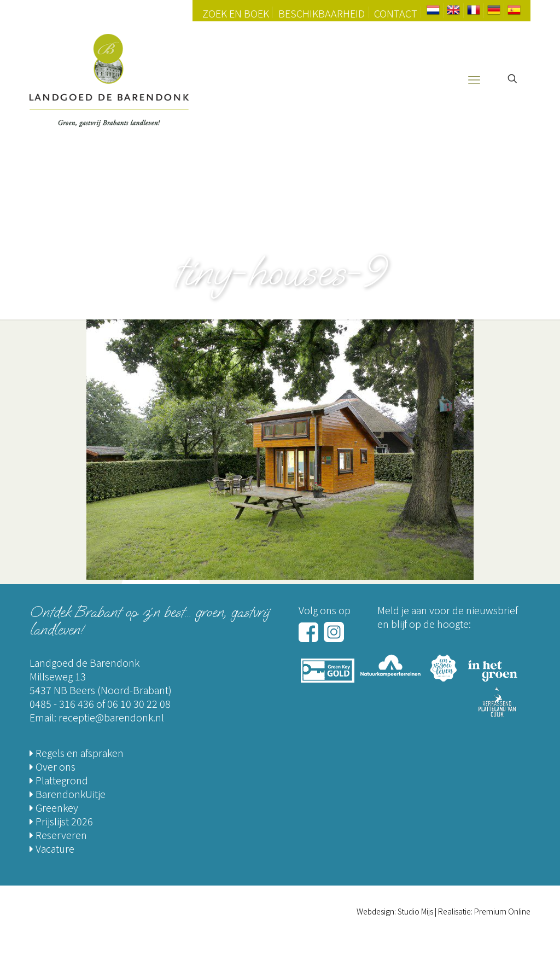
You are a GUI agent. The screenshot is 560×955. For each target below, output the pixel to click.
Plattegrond (59, 780)
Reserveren (58, 835)
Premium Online (502, 911)
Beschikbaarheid (322, 13)
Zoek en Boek (236, 13)
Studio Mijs (415, 911)
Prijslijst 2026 (61, 821)
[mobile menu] (474, 79)
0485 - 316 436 (62, 703)
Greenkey (54, 807)
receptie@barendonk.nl (111, 717)
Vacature (52, 848)
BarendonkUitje (68, 794)
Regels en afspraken (77, 753)
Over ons (52, 766)
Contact (396, 13)
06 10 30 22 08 (139, 703)
